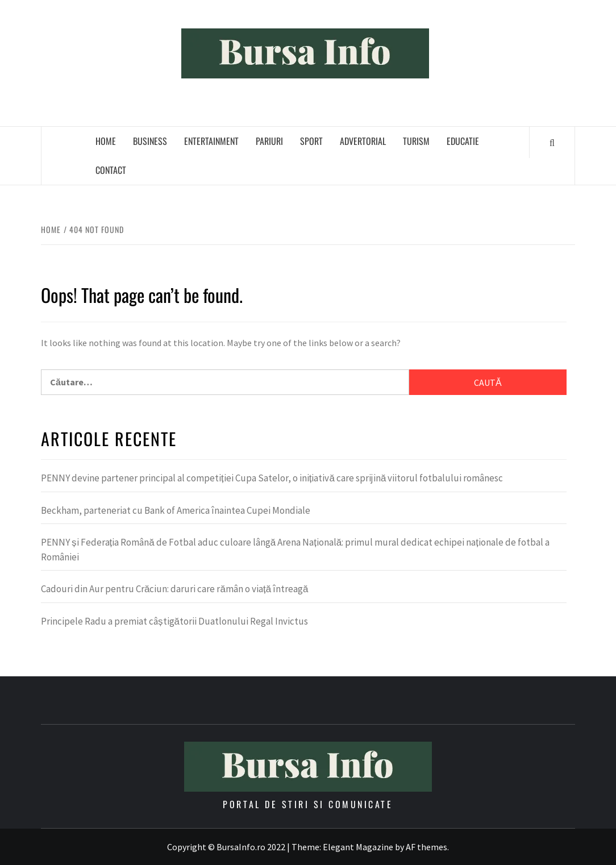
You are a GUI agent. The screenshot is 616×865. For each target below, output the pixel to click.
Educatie (463, 141)
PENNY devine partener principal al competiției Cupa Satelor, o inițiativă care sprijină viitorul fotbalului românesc (272, 478)
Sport (311, 141)
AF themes (426, 847)
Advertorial (363, 141)
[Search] (552, 142)
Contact (111, 170)
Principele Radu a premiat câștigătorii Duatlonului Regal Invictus (174, 621)
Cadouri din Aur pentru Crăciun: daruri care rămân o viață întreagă (175, 589)
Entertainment (211, 141)
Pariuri (269, 141)
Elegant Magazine (358, 847)
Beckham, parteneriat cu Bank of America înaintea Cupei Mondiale (176, 510)
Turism (416, 141)
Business (150, 141)
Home (106, 141)
